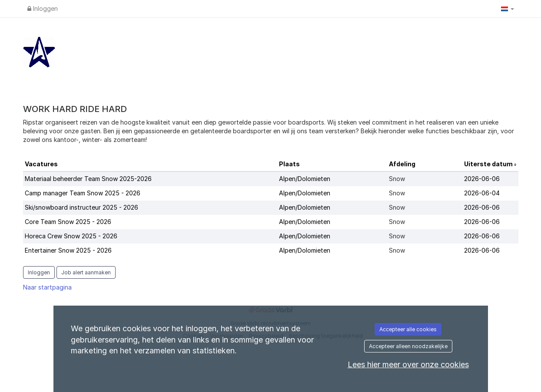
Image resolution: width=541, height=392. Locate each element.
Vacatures (41, 164)
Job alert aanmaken (86, 272)
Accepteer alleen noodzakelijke (408, 346)
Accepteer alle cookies (408, 329)
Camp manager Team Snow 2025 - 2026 (83, 193)
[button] (508, 9)
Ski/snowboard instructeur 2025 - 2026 (81, 207)
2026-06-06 (482, 179)
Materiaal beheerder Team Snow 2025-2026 (88, 179)
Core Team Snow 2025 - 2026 (68, 222)
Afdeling (402, 164)
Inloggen (43, 8)
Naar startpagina (47, 287)
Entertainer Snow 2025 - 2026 (68, 250)
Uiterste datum (489, 164)
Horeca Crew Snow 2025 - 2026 (71, 236)
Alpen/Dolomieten (305, 179)
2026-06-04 (482, 193)
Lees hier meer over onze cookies (408, 364)
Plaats (289, 164)
